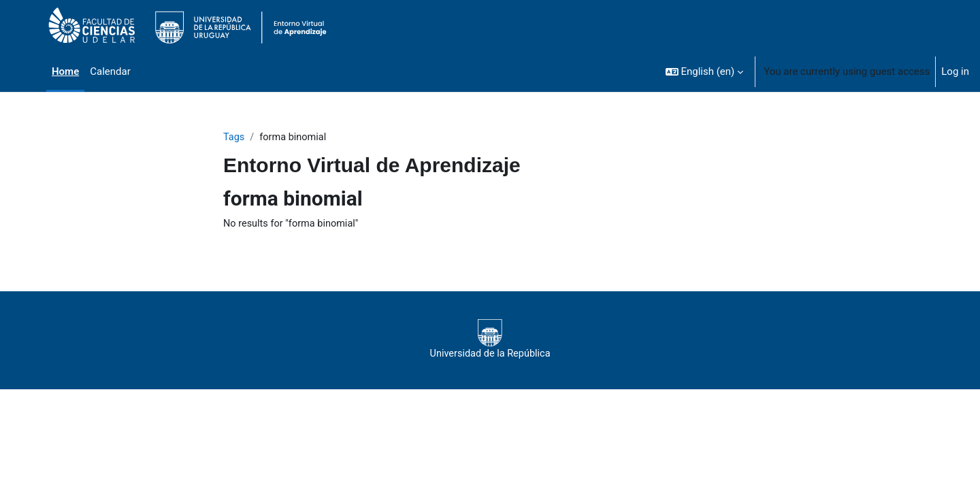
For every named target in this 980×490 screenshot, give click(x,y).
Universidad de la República (490, 340)
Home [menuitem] (65, 71)
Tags (234, 137)
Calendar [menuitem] (110, 71)
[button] (705, 71)
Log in (955, 71)
